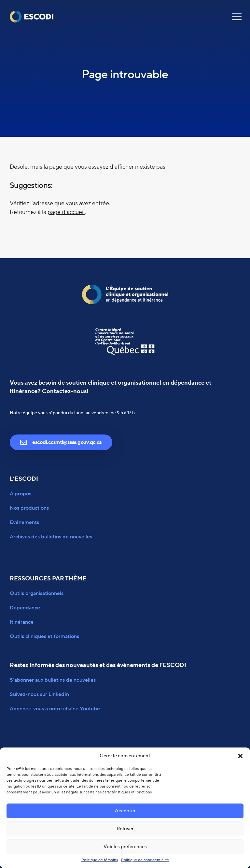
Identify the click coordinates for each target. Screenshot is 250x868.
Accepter (125, 811)
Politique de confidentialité (145, 860)
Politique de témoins (100, 860)
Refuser (125, 829)
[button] (240, 756)
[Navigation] (237, 17)
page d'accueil (66, 212)
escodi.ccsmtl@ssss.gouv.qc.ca (61, 442)
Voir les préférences (125, 847)
